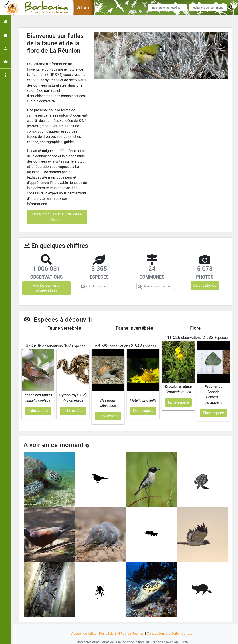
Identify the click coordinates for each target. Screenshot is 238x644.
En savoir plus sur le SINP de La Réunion (57, 217)
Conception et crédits (164, 625)
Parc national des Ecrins (166, 638)
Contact (190, 625)
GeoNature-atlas (111, 638)
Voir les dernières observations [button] (46, 288)
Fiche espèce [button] (38, 402)
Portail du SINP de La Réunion (121, 625)
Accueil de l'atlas (82, 625)
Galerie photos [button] (205, 285)
